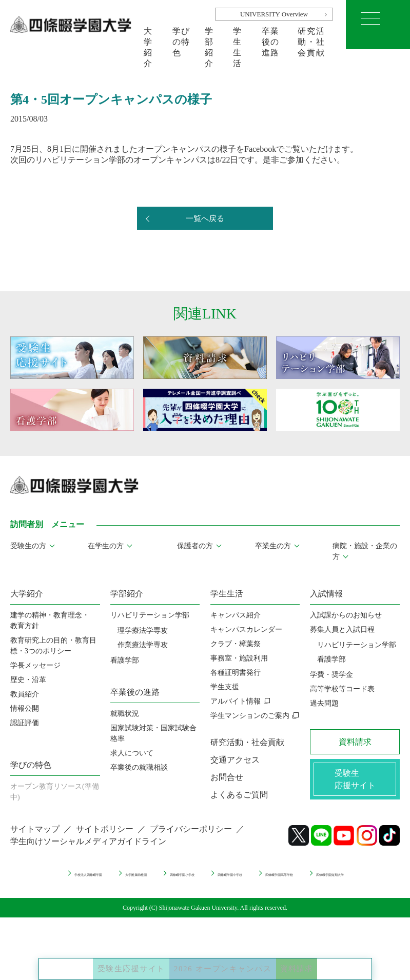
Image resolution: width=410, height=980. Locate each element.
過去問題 (324, 703)
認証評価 (25, 723)
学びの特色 (181, 38)
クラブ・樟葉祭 (236, 644)
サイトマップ (35, 836)
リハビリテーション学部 (150, 615)
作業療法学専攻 (143, 645)
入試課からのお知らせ (346, 615)
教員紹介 (25, 694)
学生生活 (238, 38)
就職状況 (125, 714)
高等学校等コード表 (342, 689)
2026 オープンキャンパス (227, 959)
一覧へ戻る (205, 219)
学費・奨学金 (331, 675)
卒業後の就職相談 (139, 767)
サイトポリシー (105, 836)
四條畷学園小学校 (249, 880)
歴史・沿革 (28, 680)
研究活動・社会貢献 (311, 38)
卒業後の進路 (271, 38)
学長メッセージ (35, 665)
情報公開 (25, 708)
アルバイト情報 (236, 701)
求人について (132, 753)
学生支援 (225, 687)
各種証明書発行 (236, 673)
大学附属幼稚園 (172, 880)
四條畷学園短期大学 (253, 889)
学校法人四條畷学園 (92, 880)
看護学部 (125, 660)
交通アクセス (235, 760)
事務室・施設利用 (239, 658)
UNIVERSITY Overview (274, 14)
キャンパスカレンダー (246, 629)
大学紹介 (148, 38)
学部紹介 (209, 38)
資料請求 (335, 959)
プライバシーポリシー (191, 836)
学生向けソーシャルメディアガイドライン (88, 848)
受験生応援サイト (97, 959)
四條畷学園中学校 (330, 880)
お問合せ (227, 777)
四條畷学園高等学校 (165, 889)
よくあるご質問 (239, 795)
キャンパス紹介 (236, 615)
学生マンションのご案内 (250, 716)
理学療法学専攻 (143, 631)
